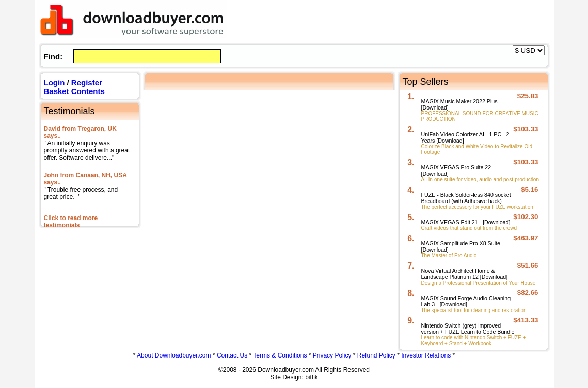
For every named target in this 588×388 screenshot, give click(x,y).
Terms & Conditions (280, 355)
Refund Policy (376, 355)
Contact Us (232, 355)
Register (87, 82)
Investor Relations (426, 355)
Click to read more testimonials (71, 222)
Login (54, 82)
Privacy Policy (332, 355)
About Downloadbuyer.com (174, 355)
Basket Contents (74, 91)
